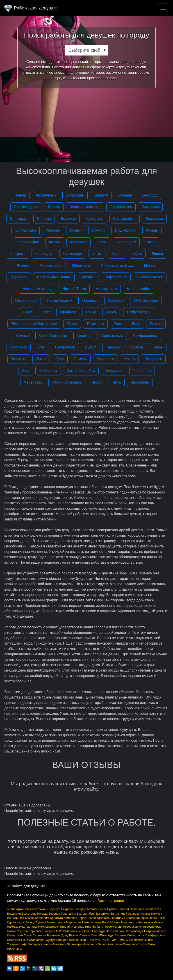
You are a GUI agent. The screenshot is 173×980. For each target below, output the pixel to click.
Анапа (21, 195)
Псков (72, 324)
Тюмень (80, 359)
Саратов (84, 336)
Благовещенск (26, 207)
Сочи (41, 347)
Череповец (33, 382)
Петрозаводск (139, 312)
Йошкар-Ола (126, 230)
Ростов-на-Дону (127, 324)
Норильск (90, 300)
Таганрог (113, 347)
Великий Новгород (85, 207)
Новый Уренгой (60, 300)
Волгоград (19, 219)
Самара (23, 336)
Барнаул (101, 195)
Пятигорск (95, 324)
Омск (27, 312)
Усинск (130, 359)
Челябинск (142, 371)
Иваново (53, 230)
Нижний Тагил (74, 289)
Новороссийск (139, 289)
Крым (97, 254)
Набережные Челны (54, 277)
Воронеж (68, 219)
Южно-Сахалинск (67, 382)
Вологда (44, 219)
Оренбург (68, 312)
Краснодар (44, 254)
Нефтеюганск (116, 277)
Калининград (28, 242)
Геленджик (94, 219)
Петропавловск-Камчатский (34, 324)
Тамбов (137, 347)
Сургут (90, 347)
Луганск (23, 265)
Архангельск (46, 195)
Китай (151, 242)
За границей (26, 230)
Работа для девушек (30, 8)
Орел (46, 312)
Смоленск (19, 347)
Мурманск (19, 277)
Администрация (111, 901)
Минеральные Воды (117, 265)
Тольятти (19, 359)
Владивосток (121, 207)
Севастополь (112, 336)
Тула (60, 359)
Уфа (26, 371)
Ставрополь (65, 347)
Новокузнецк (106, 289)
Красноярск (73, 254)
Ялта (117, 382)
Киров (102, 242)
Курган (117, 254)
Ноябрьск (116, 300)
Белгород (150, 195)
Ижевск (76, 230)
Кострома (17, 254)
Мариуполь (81, 265)
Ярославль (140, 382)
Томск (41, 359)
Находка (88, 277)
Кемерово (79, 242)
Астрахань (75, 195)
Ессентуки (154, 219)
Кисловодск (126, 242)
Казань (152, 230)
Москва (150, 265)
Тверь (158, 347)
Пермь (112, 312)
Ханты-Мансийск (81, 371)
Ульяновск (105, 359)
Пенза (91, 312)
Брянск (54, 207)
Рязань (156, 324)
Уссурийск (153, 359)
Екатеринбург (125, 219)
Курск (137, 254)
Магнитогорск (51, 265)
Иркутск (99, 230)
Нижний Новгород (37, 289)
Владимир (150, 207)
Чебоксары (114, 371)
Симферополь (145, 336)
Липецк (158, 254)
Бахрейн (125, 195)
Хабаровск (48, 371)
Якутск (97, 382)
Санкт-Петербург (53, 336)
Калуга (55, 242)
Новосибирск (26, 300)
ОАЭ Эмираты (146, 300)
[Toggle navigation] (163, 8)
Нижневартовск (150, 277)
